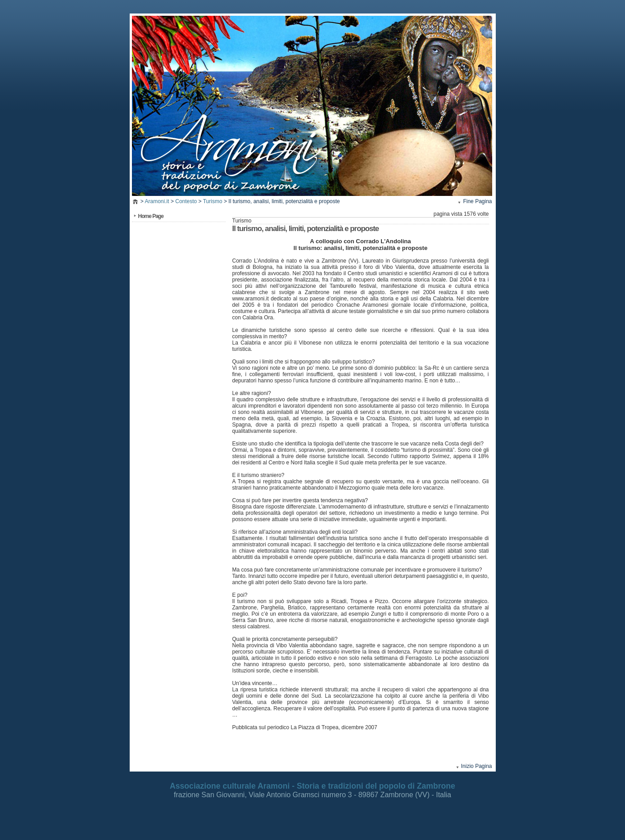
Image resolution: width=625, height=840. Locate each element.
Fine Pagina (477, 201)
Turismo (213, 201)
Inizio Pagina (477, 766)
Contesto (186, 201)
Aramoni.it (157, 201)
